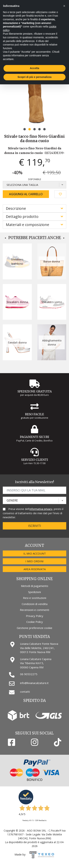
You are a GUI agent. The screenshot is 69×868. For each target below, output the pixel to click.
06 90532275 (29, 674)
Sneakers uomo (52, 302)
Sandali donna (17, 342)
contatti (25, 692)
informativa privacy (41, 509)
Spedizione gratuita (35, 391)
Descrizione (16, 208)
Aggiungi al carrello (26, 194)
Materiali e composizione (28, 225)
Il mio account (35, 553)
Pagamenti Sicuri (34, 437)
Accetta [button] (34, 68)
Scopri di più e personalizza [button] (34, 77)
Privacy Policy (35, 616)
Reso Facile (34, 414)
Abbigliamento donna (52, 342)
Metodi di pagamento (35, 586)
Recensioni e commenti (34, 610)
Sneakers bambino (17, 261)
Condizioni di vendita (35, 604)
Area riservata (35, 569)
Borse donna (52, 261)
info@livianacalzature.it (34, 683)
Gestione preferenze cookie (34, 628)
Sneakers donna (17, 302)
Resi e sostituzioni (35, 598)
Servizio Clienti (35, 460)
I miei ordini (34, 561)
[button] (25, 129)
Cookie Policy (35, 622)
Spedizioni (34, 592)
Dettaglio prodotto (22, 216)
